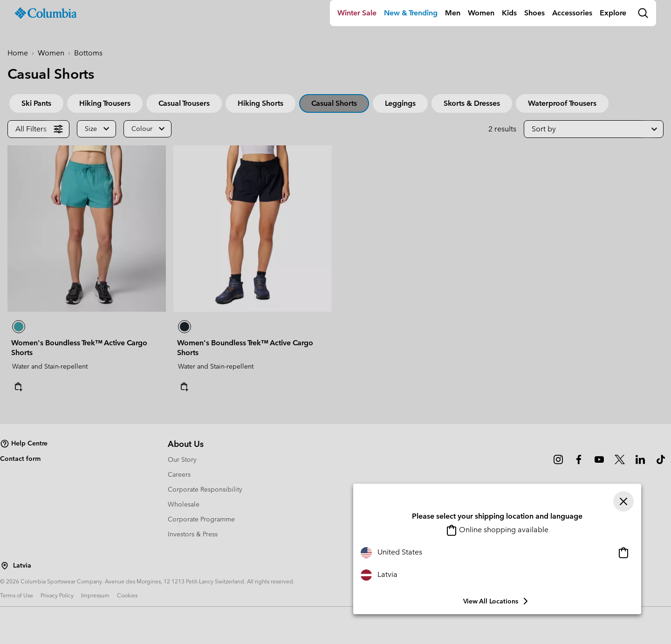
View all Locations (497, 601)
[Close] (623, 501)
